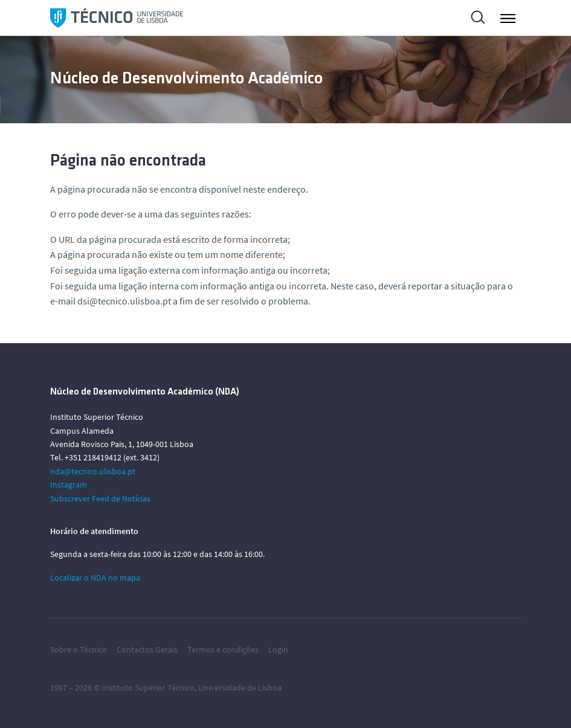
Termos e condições (223, 649)
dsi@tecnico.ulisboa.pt (124, 301)
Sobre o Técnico (79, 649)
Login (278, 649)
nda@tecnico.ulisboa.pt (93, 471)
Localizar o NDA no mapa (95, 578)
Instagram (69, 485)
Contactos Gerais (147, 649)
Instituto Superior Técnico (148, 688)
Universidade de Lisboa (240, 688)
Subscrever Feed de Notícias (100, 498)
